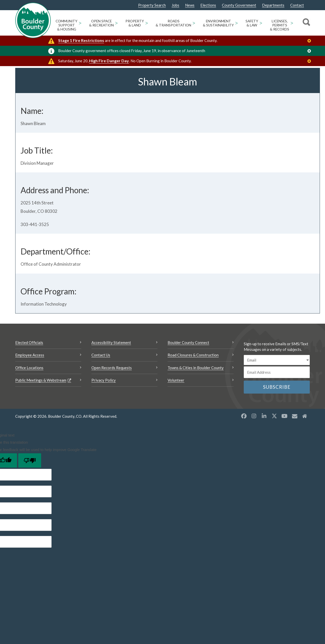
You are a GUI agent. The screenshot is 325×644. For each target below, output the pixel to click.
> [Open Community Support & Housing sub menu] (80, 23)
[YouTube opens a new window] (284, 440)
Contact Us (101, 379)
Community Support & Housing (67, 25)
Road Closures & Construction (193, 379)
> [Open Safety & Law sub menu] (261, 23)
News (190, 5)
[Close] (311, 41)
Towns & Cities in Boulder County (196, 392)
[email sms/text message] (277, 384)
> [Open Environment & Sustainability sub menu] (237, 23)
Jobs (175, 5)
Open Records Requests (112, 392)
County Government (239, 5)
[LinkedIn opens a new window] (264, 440)
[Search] (306, 23)
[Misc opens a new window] (295, 440)
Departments (273, 5)
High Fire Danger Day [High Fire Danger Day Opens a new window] (109, 61)
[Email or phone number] (277, 396)
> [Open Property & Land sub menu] (147, 23)
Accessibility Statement (111, 366)
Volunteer (176, 404)
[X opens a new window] (274, 440)
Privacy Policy (104, 404)
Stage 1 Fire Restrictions (81, 40)
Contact (297, 5)
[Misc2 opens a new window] (305, 440)
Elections (208, 5)
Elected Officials (29, 366)
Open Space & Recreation (101, 23)
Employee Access (30, 379)
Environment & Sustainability (218, 23)
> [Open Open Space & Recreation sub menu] (116, 23)
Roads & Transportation (173, 23)
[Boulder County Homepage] (33, 20)
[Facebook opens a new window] (244, 440)
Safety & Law (252, 23)
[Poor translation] (30, 485)
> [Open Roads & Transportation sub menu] (194, 23)
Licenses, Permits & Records (280, 25)
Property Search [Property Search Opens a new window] (152, 5)
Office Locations (29, 392)
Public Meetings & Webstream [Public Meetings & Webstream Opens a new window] (41, 404)
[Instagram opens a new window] (254, 440)
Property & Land (135, 23)
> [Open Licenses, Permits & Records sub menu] (292, 23)
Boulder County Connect (188, 366)
